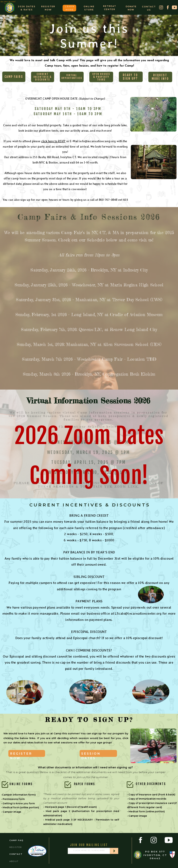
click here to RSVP (53, 141)
